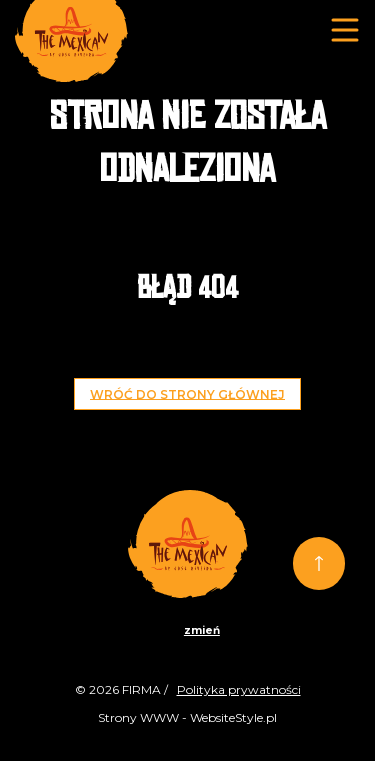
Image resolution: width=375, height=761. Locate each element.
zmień (202, 631)
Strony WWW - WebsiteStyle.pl (187, 717)
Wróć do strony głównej (187, 393)
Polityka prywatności (239, 689)
